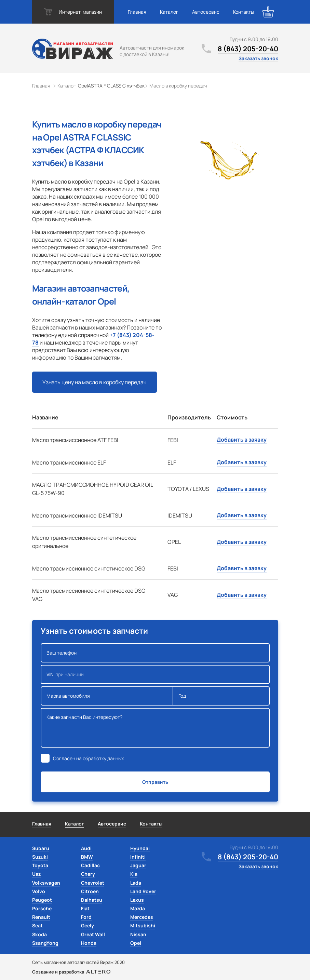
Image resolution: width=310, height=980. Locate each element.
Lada (136, 883)
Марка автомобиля (107, 696)
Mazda (138, 908)
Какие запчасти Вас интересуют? (155, 728)
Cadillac (90, 865)
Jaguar (138, 865)
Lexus (137, 900)
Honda (89, 943)
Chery (88, 874)
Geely (87, 925)
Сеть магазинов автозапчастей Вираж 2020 (78, 962)
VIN (155, 674)
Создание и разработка (71, 972)
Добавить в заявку (242, 440)
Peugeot (42, 900)
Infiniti (138, 857)
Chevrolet (93, 883)
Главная (137, 12)
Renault (41, 917)
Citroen (90, 891)
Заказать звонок (258, 58)
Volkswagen (46, 883)
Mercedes (142, 917)
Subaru (41, 848)
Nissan (138, 934)
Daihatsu (92, 900)
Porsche (42, 908)
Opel (136, 943)
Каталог (169, 12)
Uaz (36, 874)
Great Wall (93, 934)
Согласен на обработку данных (88, 758)
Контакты (244, 12)
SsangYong (45, 943)
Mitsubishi (143, 925)
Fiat (85, 908)
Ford (86, 917)
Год (221, 696)
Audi (86, 848)
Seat (37, 925)
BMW (87, 857)
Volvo (39, 891)
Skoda (39, 934)
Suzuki (40, 857)
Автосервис (206, 12)
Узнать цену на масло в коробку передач (95, 382)
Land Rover (143, 891)
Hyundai (140, 848)
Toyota (40, 865)
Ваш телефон (155, 653)
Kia (134, 874)
